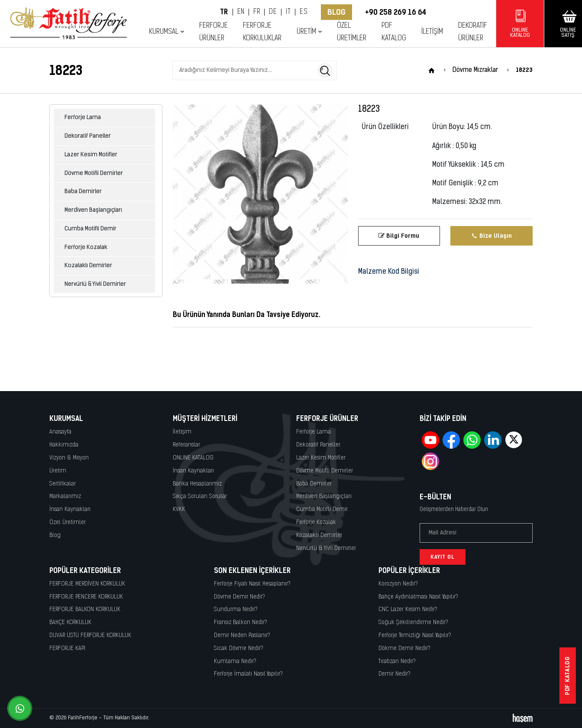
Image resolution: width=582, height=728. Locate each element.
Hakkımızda (64, 445)
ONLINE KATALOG (193, 458)
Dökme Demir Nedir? (404, 649)
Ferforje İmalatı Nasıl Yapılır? (248, 674)
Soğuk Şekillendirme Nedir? (413, 623)
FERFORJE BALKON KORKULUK (85, 610)
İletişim (432, 32)
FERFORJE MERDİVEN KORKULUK (87, 584)
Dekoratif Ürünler (473, 32)
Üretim (306, 32)
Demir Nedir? (394, 674)
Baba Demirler (83, 192)
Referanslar (186, 445)
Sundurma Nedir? (236, 610)
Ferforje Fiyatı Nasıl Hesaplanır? (252, 584)
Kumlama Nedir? (235, 662)
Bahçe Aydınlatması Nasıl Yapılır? (418, 597)
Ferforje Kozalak (86, 248)
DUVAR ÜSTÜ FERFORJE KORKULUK (90, 636)
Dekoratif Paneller (88, 136)
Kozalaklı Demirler (88, 266)
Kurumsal (164, 32)
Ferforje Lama (83, 118)
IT (288, 12)
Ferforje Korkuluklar (262, 32)
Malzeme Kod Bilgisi (389, 272)
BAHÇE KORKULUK (70, 623)
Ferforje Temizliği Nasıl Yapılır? (415, 636)
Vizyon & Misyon (69, 458)
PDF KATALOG (394, 32)
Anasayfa (60, 432)
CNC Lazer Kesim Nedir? (408, 610)
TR (224, 12)
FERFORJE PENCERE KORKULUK (86, 597)
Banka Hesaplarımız (197, 484)
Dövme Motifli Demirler (94, 173)
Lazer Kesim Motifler (91, 155)
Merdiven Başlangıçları (93, 210)
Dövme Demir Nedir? (239, 597)
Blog (336, 12)
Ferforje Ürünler (213, 32)
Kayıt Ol (443, 557)
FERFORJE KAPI (67, 649)
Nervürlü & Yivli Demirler (95, 284)
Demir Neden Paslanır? (242, 636)
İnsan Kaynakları (70, 510)
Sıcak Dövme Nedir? (239, 649)
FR (257, 12)
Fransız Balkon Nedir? (241, 623)
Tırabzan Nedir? (397, 662)
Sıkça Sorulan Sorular (200, 497)
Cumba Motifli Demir (91, 229)
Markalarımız (65, 497)
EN (241, 12)
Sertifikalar (63, 484)
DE (273, 12)
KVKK (179, 510)
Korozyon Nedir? (398, 584)
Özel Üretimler (352, 32)
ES (304, 12)
